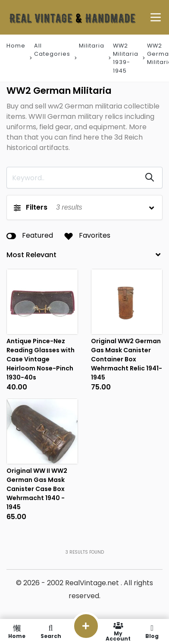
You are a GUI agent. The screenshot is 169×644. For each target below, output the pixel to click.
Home (16, 46)
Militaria (92, 46)
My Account (118, 631)
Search (50, 631)
